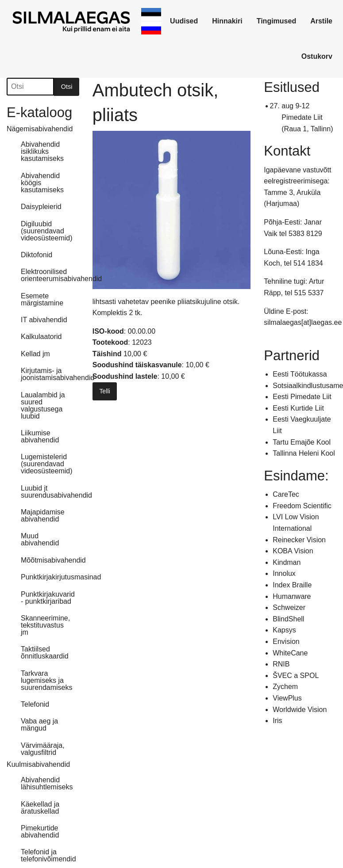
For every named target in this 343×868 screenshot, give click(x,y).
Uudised (184, 21)
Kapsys (284, 630)
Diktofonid (37, 255)
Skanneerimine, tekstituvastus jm (45, 625)
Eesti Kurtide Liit (298, 408)
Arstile (321, 21)
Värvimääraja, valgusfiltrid (43, 749)
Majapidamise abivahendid (43, 516)
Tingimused (277, 21)
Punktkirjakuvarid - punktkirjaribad (48, 598)
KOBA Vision (293, 551)
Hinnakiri (227, 21)
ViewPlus (287, 698)
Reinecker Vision (299, 540)
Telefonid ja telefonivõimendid (48, 855)
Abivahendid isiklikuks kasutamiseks (42, 151)
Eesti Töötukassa (300, 374)
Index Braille (292, 585)
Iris (277, 721)
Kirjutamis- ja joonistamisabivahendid (50, 374)
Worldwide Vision (300, 710)
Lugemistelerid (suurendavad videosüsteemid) (47, 464)
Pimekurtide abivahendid (40, 832)
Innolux (284, 573)
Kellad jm (35, 354)
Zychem (285, 687)
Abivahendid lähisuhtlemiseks (47, 783)
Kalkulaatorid (41, 337)
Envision (286, 641)
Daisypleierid (41, 207)
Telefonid (35, 704)
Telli (105, 391)
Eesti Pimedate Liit (302, 397)
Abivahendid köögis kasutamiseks (42, 183)
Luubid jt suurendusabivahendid (50, 492)
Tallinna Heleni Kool (304, 453)
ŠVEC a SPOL (296, 676)
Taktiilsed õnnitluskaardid (45, 653)
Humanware (292, 596)
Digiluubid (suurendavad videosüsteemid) (47, 231)
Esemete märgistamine (42, 299)
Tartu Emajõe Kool (302, 442)
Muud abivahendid (40, 539)
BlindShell (288, 619)
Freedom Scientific (302, 506)
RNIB (281, 664)
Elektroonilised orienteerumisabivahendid (50, 275)
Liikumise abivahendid (40, 436)
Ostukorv (317, 56)
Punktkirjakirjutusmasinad (50, 577)
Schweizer (289, 607)
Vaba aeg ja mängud (39, 725)
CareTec (286, 494)
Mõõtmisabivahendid (50, 560)
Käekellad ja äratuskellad (40, 808)
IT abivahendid (44, 320)
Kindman (287, 562)
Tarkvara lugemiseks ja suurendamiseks (47, 680)
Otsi (67, 87)
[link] (72, 21)
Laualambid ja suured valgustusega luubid (43, 405)
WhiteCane (290, 653)
